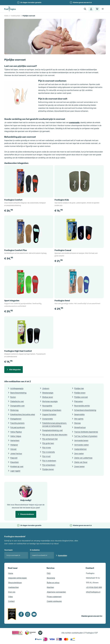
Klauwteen (15, 462)
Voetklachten (16, 16)
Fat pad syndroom (18, 427)
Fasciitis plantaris (17, 423)
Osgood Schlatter (49, 414)
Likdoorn (46, 388)
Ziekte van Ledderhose (83, 458)
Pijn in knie (47, 448)
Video (10, 597)
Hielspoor (14, 445)
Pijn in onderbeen (49, 461)
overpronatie (74, 123)
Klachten (50, 587)
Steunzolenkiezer (27, 514)
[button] (85, 9)
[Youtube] (34, 614)
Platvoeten (79, 401)
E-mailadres (35, 550)
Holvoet (13, 449)
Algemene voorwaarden (56, 592)
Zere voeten (79, 454)
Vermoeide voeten (81, 445)
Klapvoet (14, 458)
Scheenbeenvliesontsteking (85, 410)
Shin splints (79, 419)
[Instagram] (28, 614)
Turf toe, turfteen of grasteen (86, 436)
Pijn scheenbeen (49, 465)
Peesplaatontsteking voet (52, 430)
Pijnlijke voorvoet (81, 397)
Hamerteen (15, 441)
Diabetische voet (17, 401)
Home (6, 16)
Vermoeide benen (81, 441)
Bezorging (51, 578)
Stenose (77, 423)
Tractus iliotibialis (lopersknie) (86, 432)
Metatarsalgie (48, 393)
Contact (11, 601)
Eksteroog (14, 410)
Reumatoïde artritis (82, 406)
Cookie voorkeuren (54, 601)
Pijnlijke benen (48, 469)
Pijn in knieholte (49, 452)
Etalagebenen (16, 419)
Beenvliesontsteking (18, 393)
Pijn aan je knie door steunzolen (55, 435)
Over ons (12, 592)
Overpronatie (47, 419)
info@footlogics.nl (93, 592)
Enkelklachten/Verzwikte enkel (23, 414)
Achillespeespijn (17, 388)
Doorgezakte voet (17, 406)
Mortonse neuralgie (50, 401)
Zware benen (79, 467)
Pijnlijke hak (79, 388)
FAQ (49, 573)
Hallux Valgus (16, 436)
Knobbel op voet (17, 467)
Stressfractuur (80, 427)
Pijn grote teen (48, 443)
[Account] (91, 9)
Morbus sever (48, 397)
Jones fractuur (16, 454)
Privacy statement (54, 597)
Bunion (13, 397)
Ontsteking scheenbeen (52, 410)
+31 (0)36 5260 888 (94, 587)
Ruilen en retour (53, 583)
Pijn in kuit (46, 456)
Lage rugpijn (15, 471)
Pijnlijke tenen (80, 393)
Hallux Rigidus (16, 432)
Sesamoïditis (79, 414)
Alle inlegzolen (15, 370)
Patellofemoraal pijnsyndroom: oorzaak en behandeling (54, 425)
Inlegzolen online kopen (17, 578)
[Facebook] (21, 614)
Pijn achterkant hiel (50, 439)
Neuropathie (47, 406)
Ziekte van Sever (81, 462)
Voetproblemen (80, 449)
